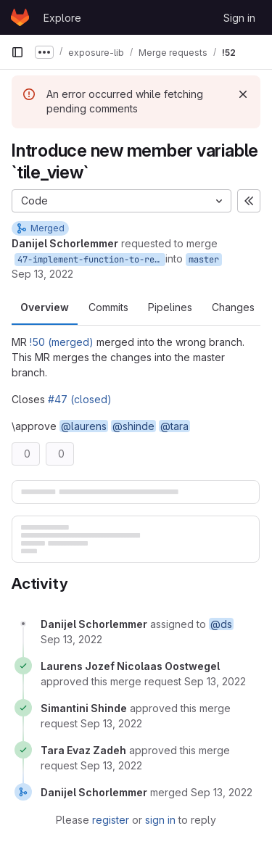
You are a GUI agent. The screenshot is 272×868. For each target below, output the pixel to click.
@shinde (133, 426)
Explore (62, 18)
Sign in (239, 18)
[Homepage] (20, 17)
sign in (160, 820)
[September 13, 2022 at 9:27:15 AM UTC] (111, 723)
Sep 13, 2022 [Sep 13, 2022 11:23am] (42, 274)
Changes (233, 307)
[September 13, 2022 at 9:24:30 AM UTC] (215, 681)
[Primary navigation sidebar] (17, 52)
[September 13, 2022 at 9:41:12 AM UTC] (222, 792)
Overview (45, 307)
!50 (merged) (62, 342)
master (204, 260)
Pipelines (170, 307)
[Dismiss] (243, 94)
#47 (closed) (80, 399)
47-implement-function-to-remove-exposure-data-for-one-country (91, 260)
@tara (174, 426)
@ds (221, 624)
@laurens (84, 426)
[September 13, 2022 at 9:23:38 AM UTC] (71, 639)
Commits (108, 307)
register (111, 820)
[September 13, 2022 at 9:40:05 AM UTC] (111, 765)
